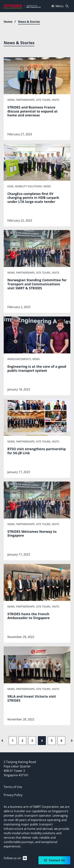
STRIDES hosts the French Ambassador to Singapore (29, 616)
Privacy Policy (13, 795)
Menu (57, 6)
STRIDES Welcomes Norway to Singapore (32, 534)
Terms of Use (13, 787)
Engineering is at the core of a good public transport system (37, 368)
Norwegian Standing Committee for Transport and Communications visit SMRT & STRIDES (37, 284)
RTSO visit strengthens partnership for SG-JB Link (37, 451)
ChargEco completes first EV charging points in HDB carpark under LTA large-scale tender (33, 198)
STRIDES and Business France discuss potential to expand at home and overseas (32, 111)
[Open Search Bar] (67, 6)
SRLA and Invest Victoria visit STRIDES (32, 698)
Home (8, 22)
